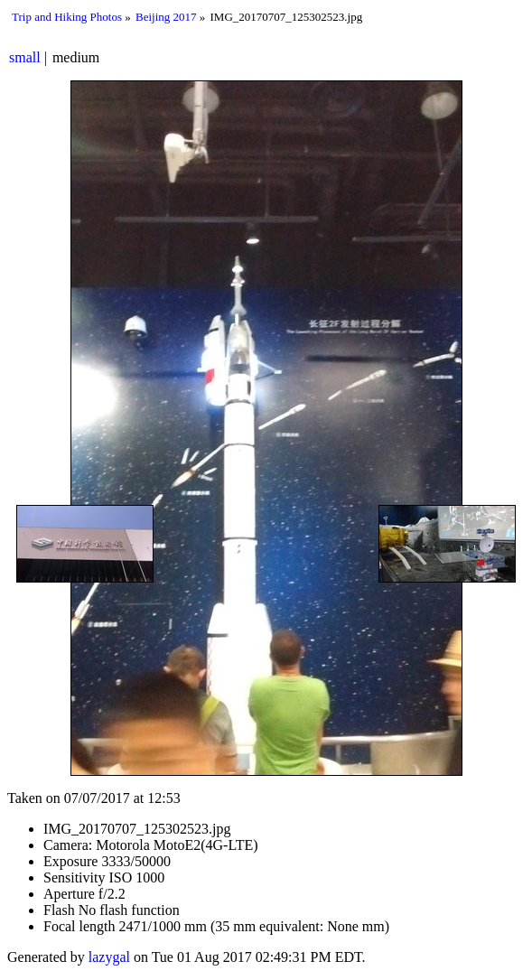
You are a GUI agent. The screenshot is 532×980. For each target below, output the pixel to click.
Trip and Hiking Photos (67, 17)
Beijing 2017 (166, 17)
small (25, 57)
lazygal (109, 957)
